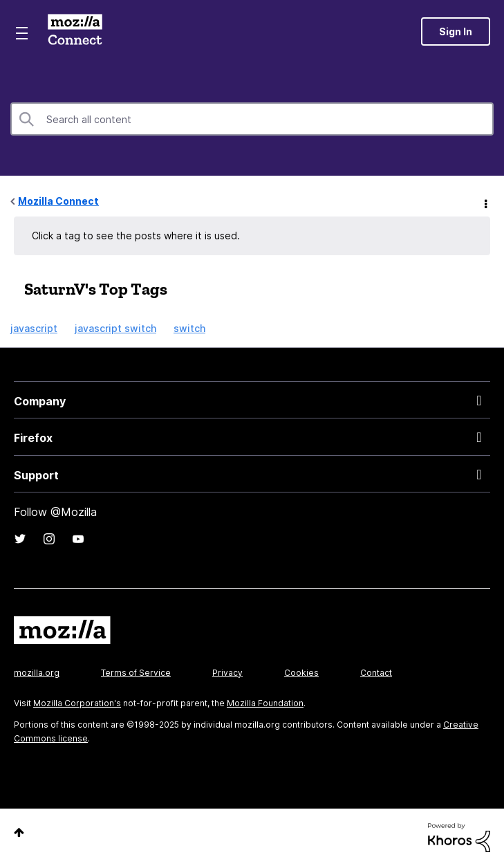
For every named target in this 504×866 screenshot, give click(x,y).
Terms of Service (136, 673)
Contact (376, 673)
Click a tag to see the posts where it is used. (136, 236)
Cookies (301, 673)
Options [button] (485, 202)
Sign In (456, 31)
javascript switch (115, 328)
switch (189, 328)
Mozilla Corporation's (77, 703)
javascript (34, 328)
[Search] (252, 119)
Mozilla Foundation (265, 703)
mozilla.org (37, 673)
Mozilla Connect (75, 31)
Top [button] (19, 832)
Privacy (227, 673)
